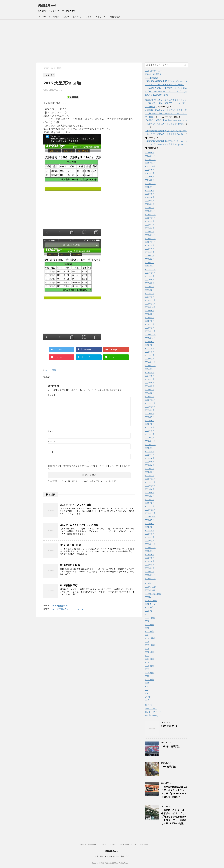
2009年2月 (150, 568)
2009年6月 (150, 554)
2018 (147, 662)
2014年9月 (150, 372)
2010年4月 (150, 530)
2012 (147, 621)
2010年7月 (150, 520)
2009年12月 (150, 544)
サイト (51, 452)
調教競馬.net (47, 5)
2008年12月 (150, 575)
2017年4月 (150, 287)
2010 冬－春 (150, 604)
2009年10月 (150, 551)
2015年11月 (150, 335)
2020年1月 (150, 208)
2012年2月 (150, 472)
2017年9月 (150, 276)
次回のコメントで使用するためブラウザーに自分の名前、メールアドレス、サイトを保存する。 (89, 467)
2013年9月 (150, 410)
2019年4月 (150, 225)
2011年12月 (150, 479)
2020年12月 (150, 184)
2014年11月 (150, 366)
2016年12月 (150, 300)
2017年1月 (150, 297)
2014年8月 (150, 376)
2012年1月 (150, 475)
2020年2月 (150, 204)
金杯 (147, 700)
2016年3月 (150, 321)
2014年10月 (150, 369)
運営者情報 (115, 17)
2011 (147, 614)
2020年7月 (150, 187)
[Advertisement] (112, 41)
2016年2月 (150, 324)
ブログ (148, 697)
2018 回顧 (149, 666)
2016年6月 (150, 311)
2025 (147, 693)
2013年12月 (150, 400)
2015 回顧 (51, 370)
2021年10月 (150, 166)
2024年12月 (150, 156)
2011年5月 (150, 493)
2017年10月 (150, 273)
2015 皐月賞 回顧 (70, 545)
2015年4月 (150, 348)
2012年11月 (150, 445)
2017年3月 (150, 290)
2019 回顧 (149, 673)
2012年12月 (150, 441)
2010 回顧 (149, 607)
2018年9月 (150, 245)
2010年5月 (150, 527)
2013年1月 (150, 438)
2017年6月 (150, 280)
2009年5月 (150, 558)
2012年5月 (150, 462)
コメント (52, 395)
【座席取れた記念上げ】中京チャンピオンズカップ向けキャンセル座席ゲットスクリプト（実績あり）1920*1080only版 (166, 91)
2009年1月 (150, 572)
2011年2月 (150, 503)
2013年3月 (150, 431)
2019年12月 (150, 211)
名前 (50, 431)
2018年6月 (150, 249)
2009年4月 (150, 561)
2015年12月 (150, 331)
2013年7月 (150, 417)
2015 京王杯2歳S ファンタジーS (67, 609)
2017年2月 (150, 293)
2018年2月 (150, 263)
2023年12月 (150, 160)
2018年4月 (150, 256)
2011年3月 (150, 500)
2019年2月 (150, 232)
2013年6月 (150, 421)
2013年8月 (150, 414)
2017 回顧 (149, 659)
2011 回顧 (150, 618)
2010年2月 (150, 537)
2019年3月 (150, 228)
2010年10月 (150, 517)
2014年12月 (150, 362)
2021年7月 (150, 173)
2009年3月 (150, 565)
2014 (147, 635)
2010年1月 (150, 541)
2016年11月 (150, 304)
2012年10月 (150, 448)
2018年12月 (150, 235)
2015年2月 (150, 355)
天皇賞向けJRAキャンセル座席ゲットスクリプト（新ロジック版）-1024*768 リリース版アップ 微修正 (166, 103)
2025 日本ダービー (153, 71)
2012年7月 (150, 455)
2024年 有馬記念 (153, 74)
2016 (147, 649)
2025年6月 (150, 153)
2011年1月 (150, 506)
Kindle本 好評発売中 (49, 17)
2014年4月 (150, 390)
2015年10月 (150, 338)
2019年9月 (150, 221)
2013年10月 (150, 407)
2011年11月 (150, 482)
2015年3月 (150, 352)
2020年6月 (150, 190)
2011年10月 (150, 486)
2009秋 (148, 597)
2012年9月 (150, 451)
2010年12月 (150, 510)
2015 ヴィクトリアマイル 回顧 (75, 505)
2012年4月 (150, 465)
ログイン (149, 705)
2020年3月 (150, 201)
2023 (147, 686)
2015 (147, 642)
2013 (147, 628)
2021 (147, 683)
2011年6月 (150, 489)
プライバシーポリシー (96, 17)
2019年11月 (150, 214)
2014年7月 (150, 379)
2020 (147, 676)
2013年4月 (150, 427)
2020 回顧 (149, 680)
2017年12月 (150, 266)
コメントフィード (153, 712)
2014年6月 (150, 383)
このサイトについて (72, 17)
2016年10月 (150, 307)
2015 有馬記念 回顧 (70, 565)
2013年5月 (150, 424)
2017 (147, 656)
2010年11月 (150, 513)
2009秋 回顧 (151, 601)
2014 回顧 (150, 638)
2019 (147, 669)
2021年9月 (150, 170)
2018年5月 (150, 252)
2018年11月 (150, 239)
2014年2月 (150, 397)
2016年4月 (150, 318)
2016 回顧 (149, 652)
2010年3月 (150, 534)
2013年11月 (150, 403)
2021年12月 (150, 163)
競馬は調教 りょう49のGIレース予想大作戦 (112, 856)
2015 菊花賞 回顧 (69, 585)
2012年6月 (150, 458)
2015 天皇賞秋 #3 (60, 606)
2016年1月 (150, 328)
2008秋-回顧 (150, 587)
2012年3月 (150, 469)
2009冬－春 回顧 (153, 594)
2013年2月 (150, 434)
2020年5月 (150, 194)
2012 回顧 (149, 625)
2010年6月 (150, 524)
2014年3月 (150, 393)
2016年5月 (150, 314)
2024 (147, 690)
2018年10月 (150, 242)
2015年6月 (150, 342)
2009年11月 (150, 548)
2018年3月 (150, 259)
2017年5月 (150, 283)
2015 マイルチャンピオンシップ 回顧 (79, 525)
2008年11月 (150, 579)
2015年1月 (150, 359)
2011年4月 (150, 496)
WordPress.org (151, 715)
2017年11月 (150, 269)
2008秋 (148, 583)
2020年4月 (150, 197)
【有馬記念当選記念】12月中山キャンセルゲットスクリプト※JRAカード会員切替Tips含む (174, 792)
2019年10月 (150, 218)
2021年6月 (150, 177)
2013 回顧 (149, 631)
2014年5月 (150, 386)
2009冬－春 (150, 590)
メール (51, 442)
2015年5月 (150, 345)
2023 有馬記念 (151, 78)
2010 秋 (148, 611)
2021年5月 (150, 180)
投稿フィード (151, 708)
